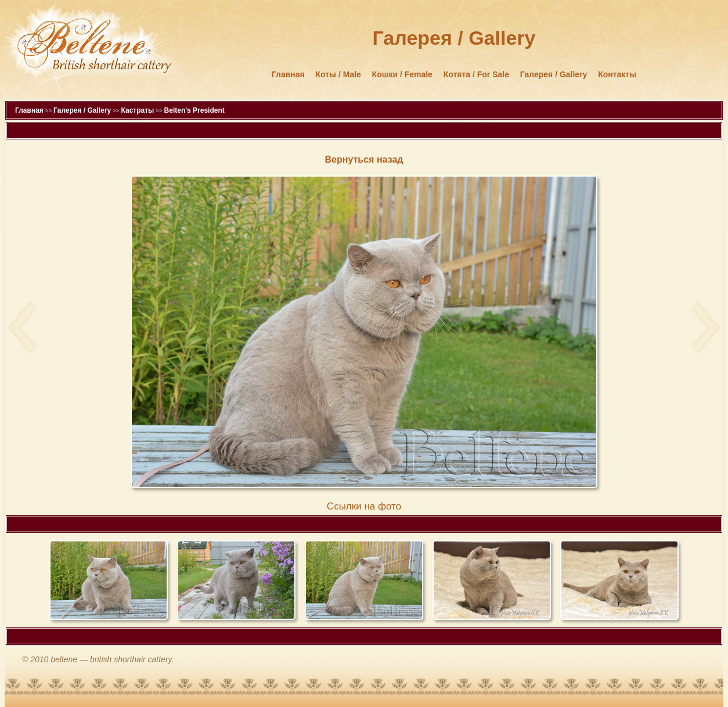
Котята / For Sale (476, 74)
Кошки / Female (402, 74)
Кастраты (137, 110)
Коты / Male (338, 74)
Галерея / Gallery (554, 74)
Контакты (617, 74)
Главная (288, 74)
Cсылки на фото (364, 506)
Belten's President (194, 110)
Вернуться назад (364, 159)
